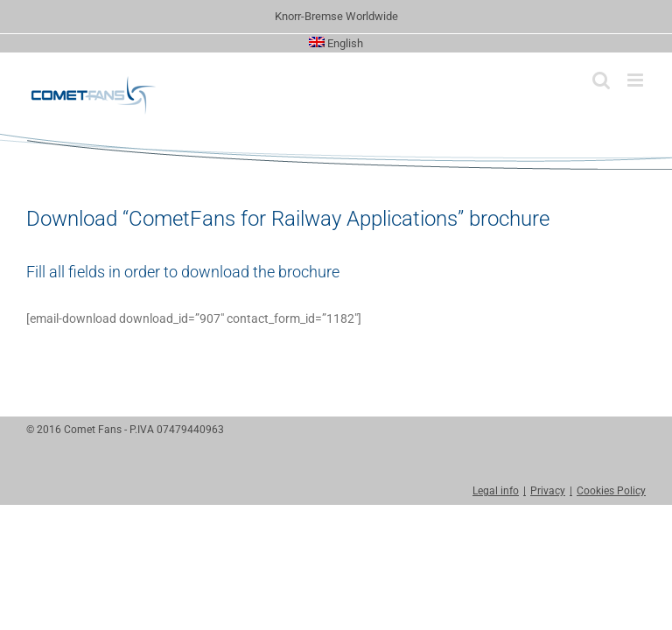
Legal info (496, 491)
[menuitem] (336, 44)
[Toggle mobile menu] (637, 80)
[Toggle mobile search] (601, 80)
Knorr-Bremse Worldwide (336, 16)
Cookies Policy (611, 491)
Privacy (548, 491)
